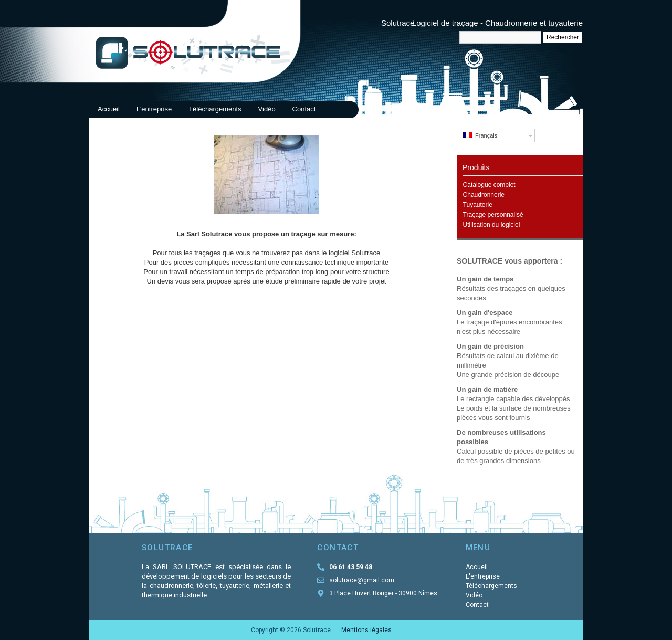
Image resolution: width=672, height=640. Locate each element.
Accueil (109, 109)
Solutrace (398, 23)
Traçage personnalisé (493, 215)
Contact (304, 109)
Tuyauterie (478, 205)
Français (480, 135)
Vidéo (267, 109)
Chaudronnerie (484, 195)
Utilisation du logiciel (492, 225)
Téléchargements (215, 109)
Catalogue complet (489, 185)
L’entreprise (154, 109)
